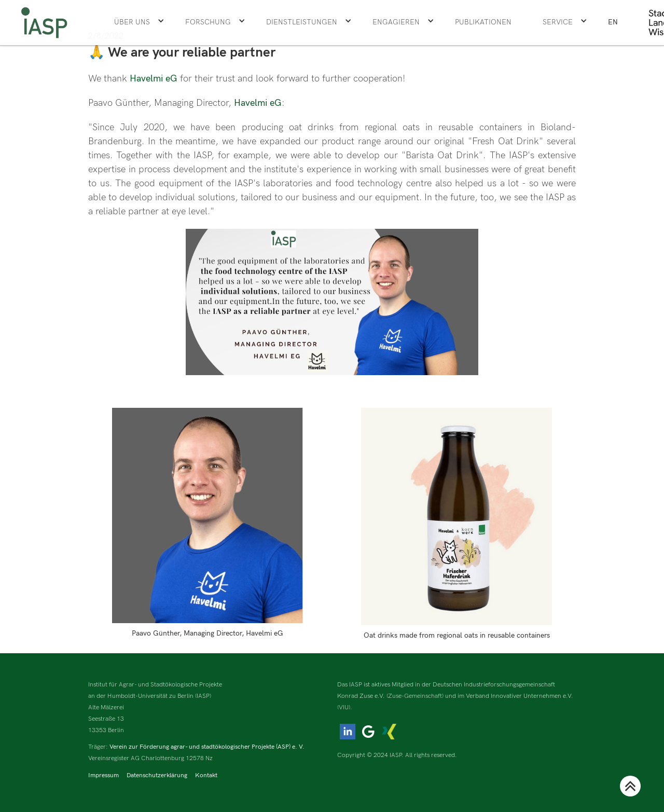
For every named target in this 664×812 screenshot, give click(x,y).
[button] (139, 22)
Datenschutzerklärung (157, 775)
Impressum (103, 775)
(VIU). (345, 707)
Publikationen (483, 22)
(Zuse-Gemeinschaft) (415, 696)
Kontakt (206, 775)
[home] (44, 23)
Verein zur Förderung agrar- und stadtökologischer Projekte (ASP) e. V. (207, 747)
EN (613, 22)
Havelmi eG (155, 79)
